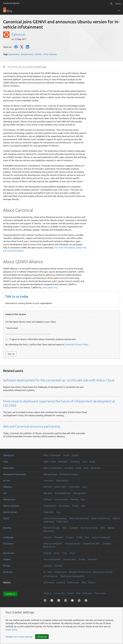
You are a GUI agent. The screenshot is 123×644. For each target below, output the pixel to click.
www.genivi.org (50, 287)
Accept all (42, 637)
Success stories (61, 499)
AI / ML (7, 481)
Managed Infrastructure (80, 572)
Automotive (14, 54)
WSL (83, 506)
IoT (5, 493)
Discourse (92, 559)
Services (75, 499)
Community (74, 487)
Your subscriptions (52, 559)
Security (7, 528)
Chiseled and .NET (91, 544)
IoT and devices (51, 576)
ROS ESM (48, 487)
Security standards (89, 528)
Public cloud (62, 521)
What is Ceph (50, 462)
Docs (84, 462)
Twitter (22, 47)
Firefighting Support (69, 474)
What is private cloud (79, 518)
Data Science (62, 481)
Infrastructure (60, 572)
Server (57, 553)
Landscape (8, 537)
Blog (78, 593)
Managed (63, 462)
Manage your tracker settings (19, 637)
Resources (96, 468)
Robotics (7, 487)
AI (44, 572)
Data (50, 572)
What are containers (53, 544)
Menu (118, 4)
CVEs (103, 528)
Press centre (100, 593)
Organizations (50, 506)
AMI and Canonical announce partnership (32, 426)
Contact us (10, 594)
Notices (111, 528)
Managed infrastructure (15, 474)
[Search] (111, 4)
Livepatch (73, 528)
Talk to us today (17, 296)
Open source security (103, 572)
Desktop (47, 553)
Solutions (8, 572)
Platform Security (52, 528)
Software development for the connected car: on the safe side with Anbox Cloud (59, 380)
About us (48, 593)
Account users (69, 559)
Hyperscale (49, 512)
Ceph (6, 462)
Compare (70, 537)
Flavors (75, 506)
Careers (70, 593)
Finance (92, 582)
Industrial (61, 582)
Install (66, 455)
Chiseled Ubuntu (73, 544)
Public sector (73, 582)
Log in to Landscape (101, 537)
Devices (58, 566)
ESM (64, 528)
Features (48, 499)
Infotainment (27, 54)
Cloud (6, 518)
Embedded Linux (63, 493)
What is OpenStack (52, 455)
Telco (84, 582)
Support (75, 455)
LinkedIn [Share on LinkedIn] (28, 47)
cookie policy (11, 630)
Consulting (75, 462)
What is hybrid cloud (101, 518)
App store (48, 493)
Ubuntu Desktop (11, 506)
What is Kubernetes (53, 468)
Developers (64, 506)
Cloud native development (72, 576)
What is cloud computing (55, 518)
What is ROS (60, 487)
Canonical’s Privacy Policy (76, 344)
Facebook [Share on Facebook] (16, 47)
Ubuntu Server (10, 512)
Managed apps (50, 474)
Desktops (48, 566)
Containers (8, 544)
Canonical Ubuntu (11, 3)
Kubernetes (9, 468)
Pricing (82, 559)
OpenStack (9, 455)
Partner (38, 54)
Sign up (11, 354)
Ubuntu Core (9, 499)
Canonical (18, 34)
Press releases (50, 54)
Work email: (28, 331)
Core (65, 553)
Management (80, 493)
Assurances (49, 531)
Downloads (9, 553)
